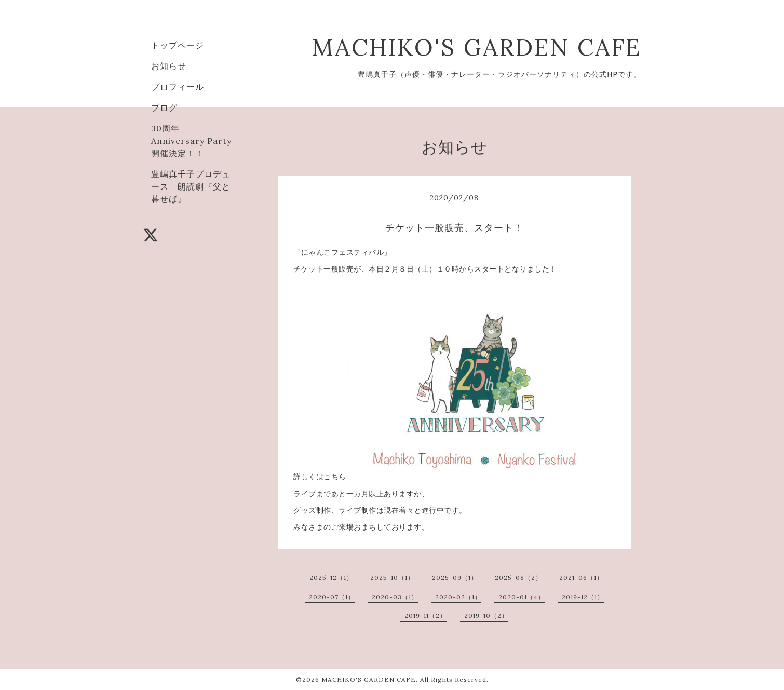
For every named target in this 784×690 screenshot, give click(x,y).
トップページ (178, 45)
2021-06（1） (581, 578)
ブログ (164, 107)
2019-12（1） (583, 597)
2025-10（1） (392, 578)
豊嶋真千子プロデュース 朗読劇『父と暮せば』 (191, 186)
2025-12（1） (331, 578)
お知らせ (169, 66)
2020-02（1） (458, 597)
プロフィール (178, 87)
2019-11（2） (425, 615)
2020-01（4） (522, 597)
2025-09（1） (455, 578)
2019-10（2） (486, 615)
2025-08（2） (518, 578)
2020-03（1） (395, 597)
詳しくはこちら (320, 477)
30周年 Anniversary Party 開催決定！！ (196, 141)
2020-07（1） (332, 597)
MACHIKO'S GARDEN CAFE (476, 47)
